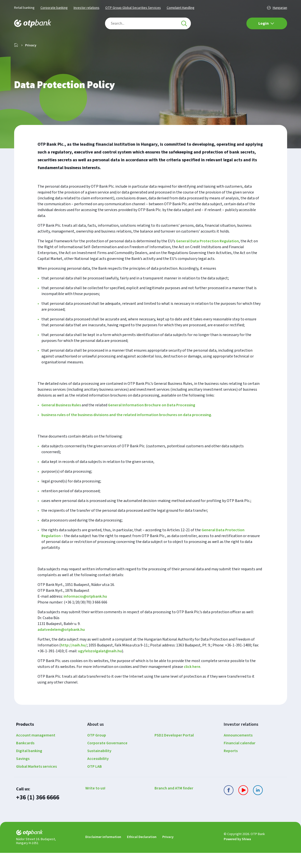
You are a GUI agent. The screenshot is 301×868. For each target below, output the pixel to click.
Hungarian (280, 8)
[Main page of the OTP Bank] (33, 23)
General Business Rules (61, 421)
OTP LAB (95, 782)
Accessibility (98, 774)
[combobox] (148, 23)
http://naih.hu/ (74, 661)
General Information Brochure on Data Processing (152, 421)
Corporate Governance (107, 759)
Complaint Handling (181, 8)
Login (266, 23)
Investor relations (87, 8)
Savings (23, 774)
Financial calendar (240, 759)
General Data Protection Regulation (207, 257)
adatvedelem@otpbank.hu (61, 645)
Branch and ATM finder (174, 804)
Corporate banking (54, 8)
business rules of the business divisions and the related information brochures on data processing (126, 430)
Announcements (238, 751)
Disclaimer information (103, 852)
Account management (36, 751)
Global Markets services (36, 782)
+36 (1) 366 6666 (38, 813)
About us (96, 740)
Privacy (168, 852)
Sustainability (99, 766)
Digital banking (29, 766)
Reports (231, 766)
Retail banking (24, 8)
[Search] (184, 23)
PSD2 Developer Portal (174, 751)
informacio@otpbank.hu (85, 612)
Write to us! (95, 804)
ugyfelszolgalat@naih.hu (100, 667)
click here (192, 682)
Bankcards (25, 759)
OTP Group (97, 751)
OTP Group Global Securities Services (133, 8)
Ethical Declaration (142, 852)
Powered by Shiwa (237, 855)
